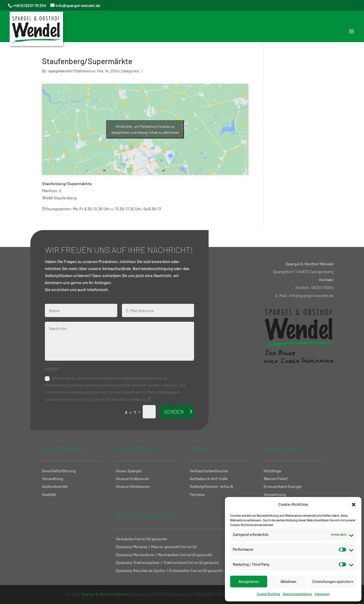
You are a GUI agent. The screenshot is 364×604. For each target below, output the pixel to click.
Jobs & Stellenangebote (146, 517)
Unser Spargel (129, 471)
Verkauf (200, 449)
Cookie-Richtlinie (269, 594)
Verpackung (275, 494)
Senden (174, 412)
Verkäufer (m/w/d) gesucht (141, 539)
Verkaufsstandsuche (209, 471)
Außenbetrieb (55, 486)
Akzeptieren (249, 581)
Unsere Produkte (136, 449)
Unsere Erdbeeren (132, 478)
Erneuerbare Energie (283, 486)
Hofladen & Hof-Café (209, 478)
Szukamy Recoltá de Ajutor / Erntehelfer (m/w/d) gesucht (169, 570)
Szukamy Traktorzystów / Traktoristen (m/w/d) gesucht (167, 562)
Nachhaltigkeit (282, 449)
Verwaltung (53, 478)
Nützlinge (272, 471)
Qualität (49, 494)
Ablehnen (288, 581)
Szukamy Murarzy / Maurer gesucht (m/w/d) (156, 546)
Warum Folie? (276, 478)
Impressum (322, 594)
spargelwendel (60, 71)
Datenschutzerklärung (297, 594)
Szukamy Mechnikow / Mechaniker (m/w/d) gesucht (164, 555)
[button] (354, 505)
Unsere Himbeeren (133, 486)
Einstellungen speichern (333, 581)
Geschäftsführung (59, 471)
